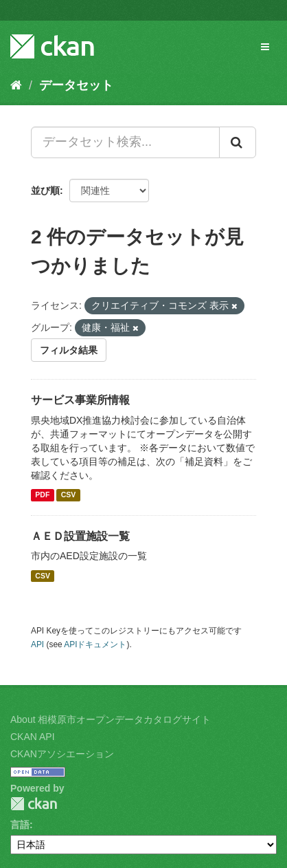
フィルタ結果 (69, 350)
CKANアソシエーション (62, 754)
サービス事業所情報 (80, 400)
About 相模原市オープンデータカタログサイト (111, 719)
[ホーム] (16, 85)
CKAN (34, 804)
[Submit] (238, 142)
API (37, 644)
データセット (76, 85)
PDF (42, 495)
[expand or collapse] (265, 47)
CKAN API (33, 737)
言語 (20, 825)
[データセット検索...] (125, 142)
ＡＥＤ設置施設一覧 (80, 536)
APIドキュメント (95, 644)
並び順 (45, 191)
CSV (69, 495)
